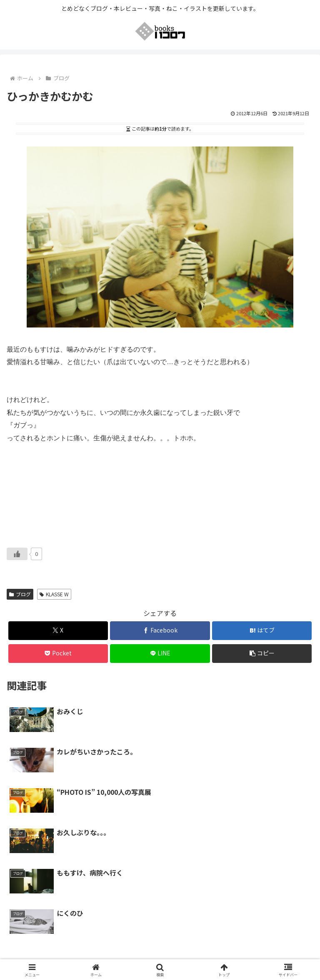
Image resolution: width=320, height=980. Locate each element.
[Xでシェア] (58, 631)
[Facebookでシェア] (160, 631)
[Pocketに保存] (58, 654)
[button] (262, 654)
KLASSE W (54, 594)
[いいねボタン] (17, 554)
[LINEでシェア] (160, 654)
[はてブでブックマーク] (262, 631)
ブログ (20, 594)
